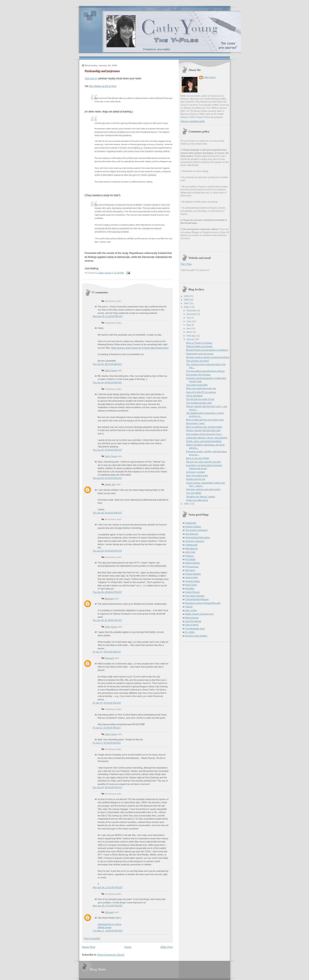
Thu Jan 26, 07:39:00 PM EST (107, 620)
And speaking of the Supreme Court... (204, 434)
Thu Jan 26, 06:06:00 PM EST (107, 592)
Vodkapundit (191, 545)
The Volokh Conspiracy (197, 530)
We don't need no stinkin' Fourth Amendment (208, 357)
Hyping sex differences (197, 500)
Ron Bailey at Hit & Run (103, 86)
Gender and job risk (195, 479)
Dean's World (192, 625)
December (192, 311)
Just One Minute (193, 621)
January (191, 339)
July (189, 318)
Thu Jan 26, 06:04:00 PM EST (107, 551)
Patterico (190, 556)
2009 (187, 296)
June (189, 321)
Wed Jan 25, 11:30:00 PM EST (108, 316)
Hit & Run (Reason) (195, 541)
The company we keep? (198, 361)
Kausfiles (190, 588)
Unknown (109, 912)
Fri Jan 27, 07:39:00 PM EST (107, 728)
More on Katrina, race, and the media (204, 427)
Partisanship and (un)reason (200, 354)
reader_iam (110, 484)
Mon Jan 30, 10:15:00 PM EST (108, 906)
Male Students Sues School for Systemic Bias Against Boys (140, 348)
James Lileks (192, 577)
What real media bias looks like (201, 388)
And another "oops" (195, 423)
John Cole (190, 552)
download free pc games (110, 924)
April (189, 328)
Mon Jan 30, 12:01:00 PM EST (108, 887)
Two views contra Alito (197, 385)
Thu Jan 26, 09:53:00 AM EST (107, 382)
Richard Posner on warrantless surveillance (207, 350)
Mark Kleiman (192, 618)
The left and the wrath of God (200, 399)
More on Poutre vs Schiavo (199, 343)
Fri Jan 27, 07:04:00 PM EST (107, 703)
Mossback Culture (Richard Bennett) (203, 603)
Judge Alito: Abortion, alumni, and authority (207, 438)
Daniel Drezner (193, 592)
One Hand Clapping (195, 596)
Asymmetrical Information (198, 537)
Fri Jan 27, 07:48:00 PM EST (107, 743)
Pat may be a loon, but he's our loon (203, 462)
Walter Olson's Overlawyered (199, 614)
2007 (187, 303)
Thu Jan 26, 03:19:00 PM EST (107, 450)
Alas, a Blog (191, 610)
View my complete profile (193, 121)
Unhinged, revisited (195, 472)
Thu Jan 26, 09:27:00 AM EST (107, 364)
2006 (187, 307)
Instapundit (191, 523)
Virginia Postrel (193, 581)
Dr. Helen (190, 632)
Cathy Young (111, 370)
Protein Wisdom (193, 574)
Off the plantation (194, 396)
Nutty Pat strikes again (197, 476)
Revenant (109, 599)
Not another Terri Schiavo (198, 375)
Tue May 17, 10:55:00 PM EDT (108, 931)
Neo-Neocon (192, 548)
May (189, 325)
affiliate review (105, 927)
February (191, 336)
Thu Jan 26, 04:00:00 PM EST (107, 513)
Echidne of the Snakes (196, 636)
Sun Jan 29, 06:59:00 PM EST (107, 787)
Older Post (166, 947)
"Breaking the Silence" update (200, 497)
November (192, 314)
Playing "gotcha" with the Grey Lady (203, 430)
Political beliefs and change (199, 346)
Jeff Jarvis (190, 570)
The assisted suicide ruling (199, 403)
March (190, 332)
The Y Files (186, 264)
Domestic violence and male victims (203, 489)
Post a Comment (92, 938)
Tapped (189, 607)
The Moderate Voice (195, 628)
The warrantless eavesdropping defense (205, 371)
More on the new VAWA (197, 458)
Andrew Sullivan (193, 527)
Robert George (193, 563)
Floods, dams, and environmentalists (204, 441)
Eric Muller (191, 559)
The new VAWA (194, 493)
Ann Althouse (192, 534)
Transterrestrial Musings (197, 599)
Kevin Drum (191, 585)
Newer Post (89, 947)
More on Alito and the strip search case (205, 420)
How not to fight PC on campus (201, 392)
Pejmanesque (192, 567)
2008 (187, 300)
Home (128, 947)
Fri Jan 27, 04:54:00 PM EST (107, 652)
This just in (91, 78)
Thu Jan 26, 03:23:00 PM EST (107, 478)
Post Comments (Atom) (111, 955)
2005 (187, 504)
